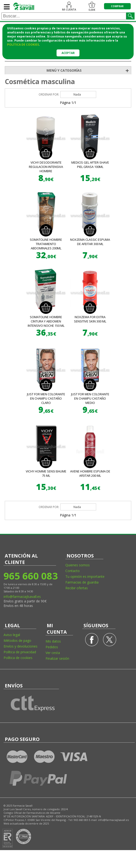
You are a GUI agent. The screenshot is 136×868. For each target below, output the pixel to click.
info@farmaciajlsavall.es (22, 597)
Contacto (73, 571)
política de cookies (23, 45)
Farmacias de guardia (82, 582)
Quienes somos (78, 565)
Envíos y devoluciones (21, 646)
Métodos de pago (17, 640)
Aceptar (68, 53)
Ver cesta (53, 653)
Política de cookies (18, 658)
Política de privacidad (20, 652)
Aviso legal (12, 635)
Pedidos (52, 647)
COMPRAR (117, 6)
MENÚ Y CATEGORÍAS (89, 70)
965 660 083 (30, 576)
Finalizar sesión (57, 658)
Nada (77, 94)
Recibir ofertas (77, 588)
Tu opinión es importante (85, 576)
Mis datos (53, 641)
